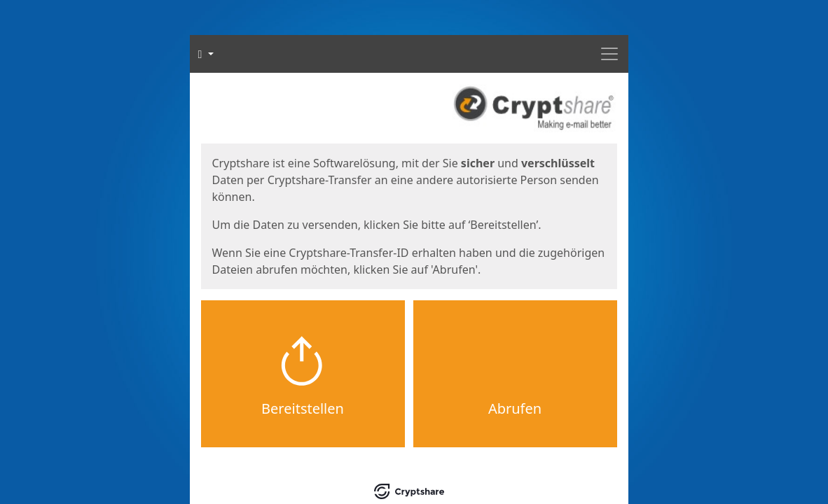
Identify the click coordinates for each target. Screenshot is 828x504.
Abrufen (515, 408)
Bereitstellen (303, 408)
